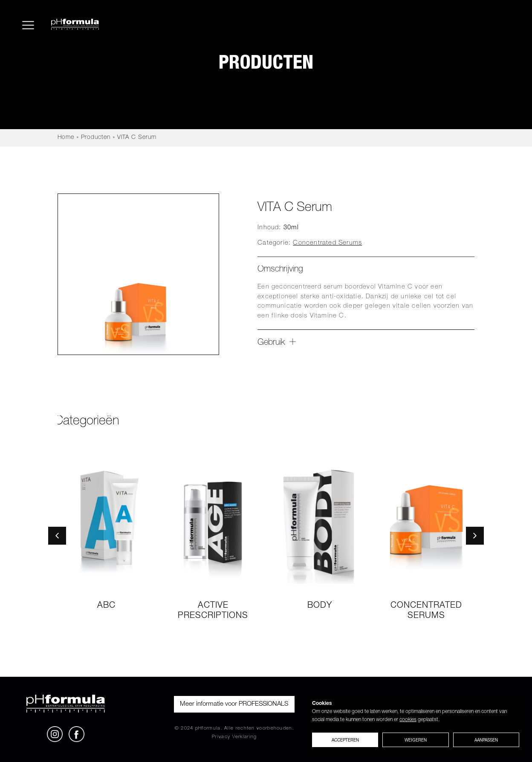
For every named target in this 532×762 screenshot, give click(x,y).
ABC (106, 606)
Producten (96, 138)
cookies (408, 720)
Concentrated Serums (327, 243)
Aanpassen (486, 740)
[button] (57, 536)
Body (320, 606)
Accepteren (345, 740)
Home (66, 138)
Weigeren (416, 740)
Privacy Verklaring (234, 737)
